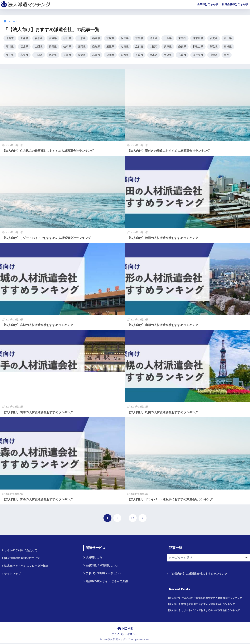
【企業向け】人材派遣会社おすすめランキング (198, 575)
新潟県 (214, 38)
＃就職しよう (94, 558)
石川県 (10, 47)
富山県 (228, 38)
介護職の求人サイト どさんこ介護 (107, 582)
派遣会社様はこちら (235, 4)
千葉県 (168, 38)
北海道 (10, 38)
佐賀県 (125, 56)
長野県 (53, 47)
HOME (125, 629)
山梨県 (39, 47)
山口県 (39, 56)
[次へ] (143, 519)
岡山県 (10, 56)
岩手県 (39, 38)
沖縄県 (214, 56)
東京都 (182, 38)
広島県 (24, 56)
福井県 (24, 47)
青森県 (24, 38)
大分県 (168, 56)
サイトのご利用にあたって (21, 551)
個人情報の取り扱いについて (22, 559)
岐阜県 (67, 47)
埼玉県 (154, 38)
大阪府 (154, 47)
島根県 (228, 47)
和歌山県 (198, 47)
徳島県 (53, 56)
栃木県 (125, 38)
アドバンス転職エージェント (104, 574)
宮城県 (53, 38)
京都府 (139, 47)
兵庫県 (168, 47)
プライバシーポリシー (124, 635)
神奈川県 (198, 38)
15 (133, 519)
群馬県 (139, 38)
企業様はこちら (208, 4)
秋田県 (67, 38)
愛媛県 (82, 56)
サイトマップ (12, 575)
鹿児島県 (198, 56)
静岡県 (82, 47)
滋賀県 (125, 47)
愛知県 (96, 47)
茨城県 (110, 38)
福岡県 (110, 56)
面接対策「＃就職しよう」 (102, 566)
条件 (227, 56)
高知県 (96, 56)
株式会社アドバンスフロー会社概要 (26, 567)
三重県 (110, 47)
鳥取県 (214, 47)
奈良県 (182, 47)
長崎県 (139, 56)
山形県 (82, 38)
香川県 (67, 56)
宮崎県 (182, 56)
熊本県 (154, 56)
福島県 (96, 38)
